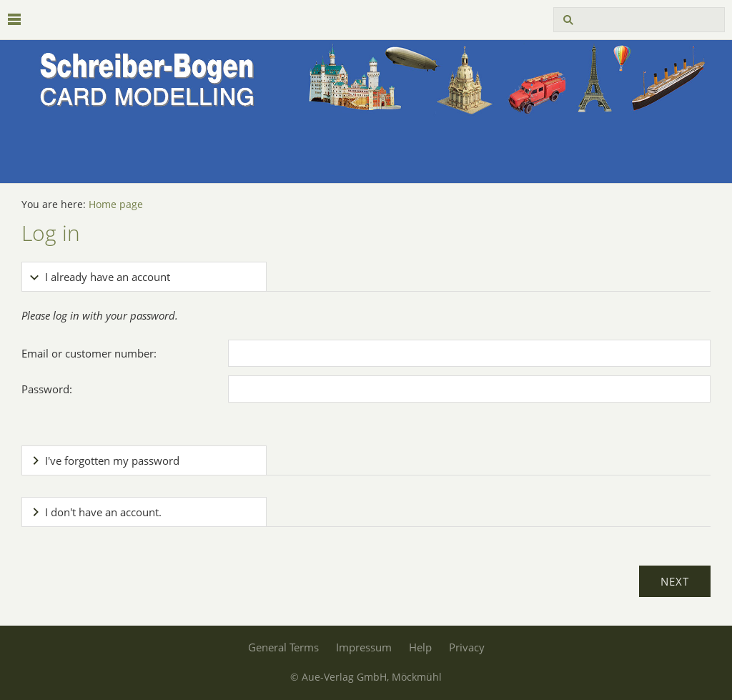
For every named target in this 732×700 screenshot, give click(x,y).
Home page (116, 204)
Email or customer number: (89, 353)
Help (420, 647)
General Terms (283, 647)
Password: (47, 389)
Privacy (467, 647)
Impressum (364, 647)
